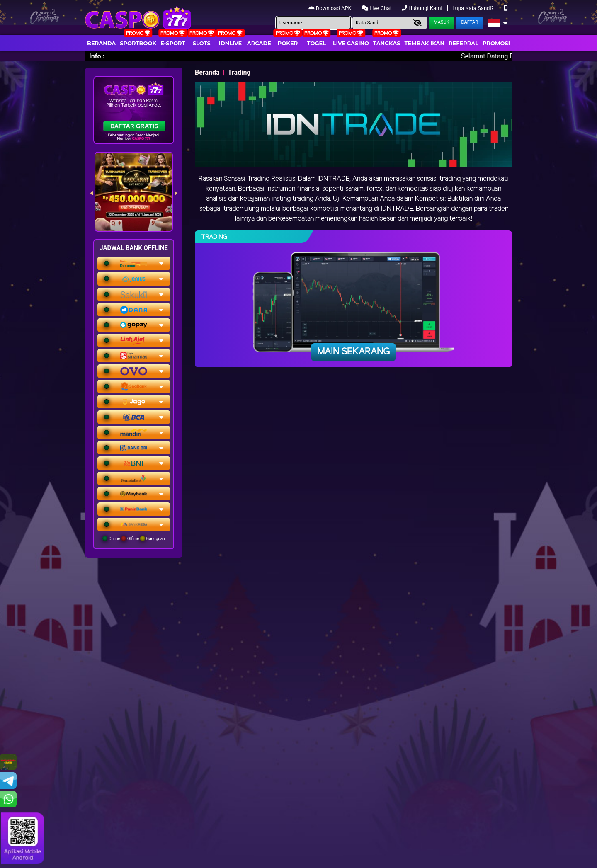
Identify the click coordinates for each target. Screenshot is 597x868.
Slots (202, 43)
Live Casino (351, 43)
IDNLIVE (231, 43)
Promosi (496, 43)
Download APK (331, 8)
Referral (464, 43)
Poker (288, 43)
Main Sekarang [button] (353, 352)
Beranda (101, 43)
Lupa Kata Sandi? (474, 8)
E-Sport (173, 43)
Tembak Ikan (425, 43)
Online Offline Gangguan (134, 538)
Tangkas (387, 43)
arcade (259, 43)
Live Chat (377, 8)
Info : (97, 56)
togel (317, 43)
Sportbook (138, 43)
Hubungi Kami (423, 8)
